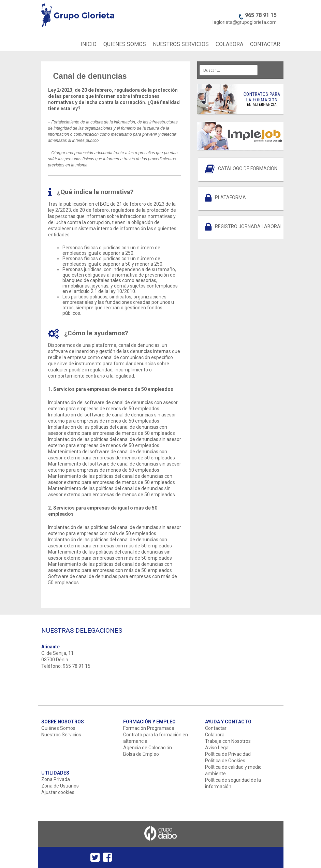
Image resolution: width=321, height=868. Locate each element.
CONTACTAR (265, 44)
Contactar (216, 728)
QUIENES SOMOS (125, 44)
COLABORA (229, 44)
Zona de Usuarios (60, 786)
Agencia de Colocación (148, 748)
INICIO (89, 44)
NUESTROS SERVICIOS (181, 44)
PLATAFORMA (230, 197)
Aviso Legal (217, 748)
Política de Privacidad (228, 754)
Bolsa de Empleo (141, 754)
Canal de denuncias (90, 76)
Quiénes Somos (58, 728)
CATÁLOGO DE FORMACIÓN (248, 168)
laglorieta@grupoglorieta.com (245, 22)
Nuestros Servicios (61, 735)
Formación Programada (149, 728)
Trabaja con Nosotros (228, 741)
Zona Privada (56, 779)
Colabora (215, 735)
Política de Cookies (225, 761)
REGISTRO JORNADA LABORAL (249, 226)
